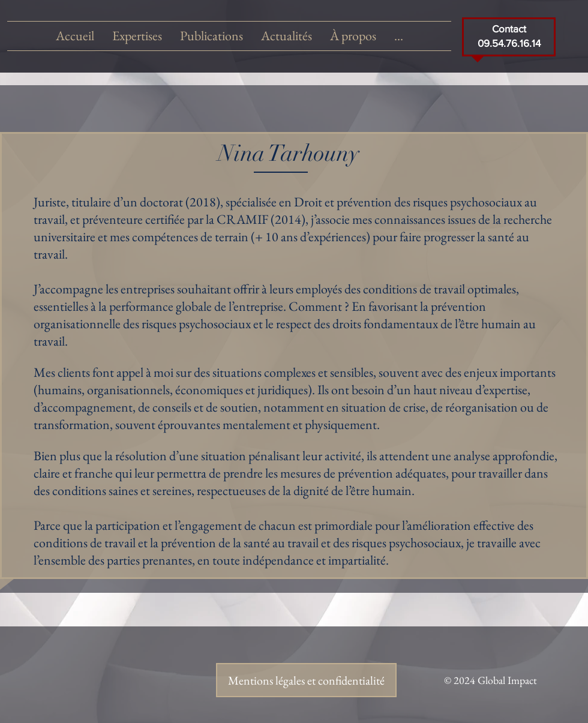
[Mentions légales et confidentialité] (306, 680)
